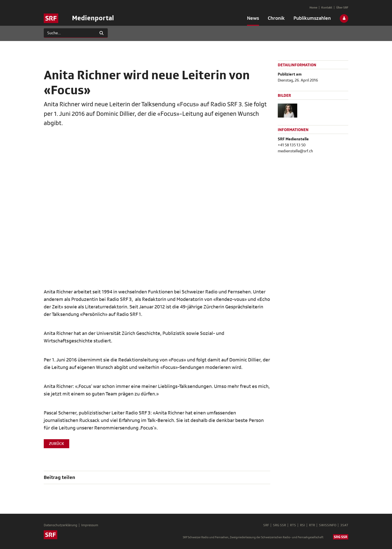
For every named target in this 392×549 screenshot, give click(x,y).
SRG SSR (279, 525)
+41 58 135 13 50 (292, 145)
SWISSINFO (328, 525)
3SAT (344, 525)
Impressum (90, 525)
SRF (266, 525)
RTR (312, 525)
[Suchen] (70, 33)
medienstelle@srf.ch (295, 151)
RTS (293, 525)
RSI (302, 525)
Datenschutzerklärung (60, 525)
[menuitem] (253, 19)
